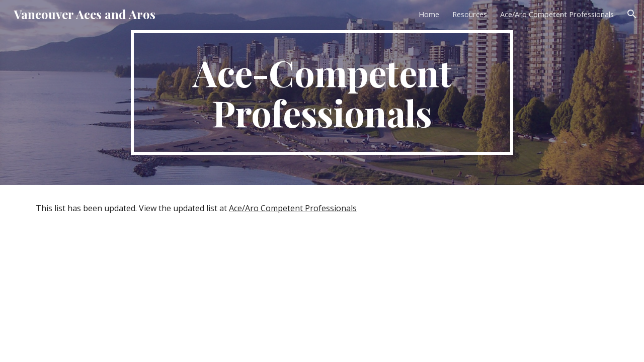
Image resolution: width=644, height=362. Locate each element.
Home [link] (429, 14)
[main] (322, 93)
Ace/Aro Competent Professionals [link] (557, 14)
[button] (632, 14)
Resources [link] (470, 14)
